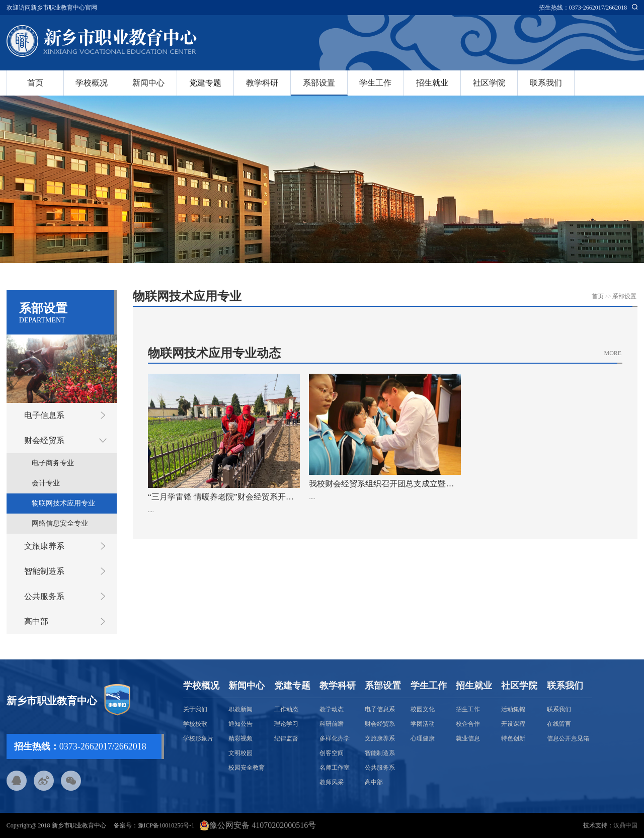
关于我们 (195, 709)
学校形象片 (198, 738)
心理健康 (423, 738)
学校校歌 (195, 724)
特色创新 (513, 738)
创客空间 (332, 753)
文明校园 (240, 753)
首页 (35, 83)
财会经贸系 (44, 440)
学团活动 (423, 724)
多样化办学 (335, 738)
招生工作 (468, 709)
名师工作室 (335, 768)
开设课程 (513, 724)
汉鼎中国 (625, 825)
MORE (613, 353)
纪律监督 (286, 738)
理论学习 (286, 724)
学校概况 (92, 83)
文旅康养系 (44, 546)
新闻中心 (148, 83)
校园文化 (423, 709)
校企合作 (468, 724)
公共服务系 (44, 596)
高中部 (36, 621)
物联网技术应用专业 (63, 503)
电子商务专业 (53, 463)
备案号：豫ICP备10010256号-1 (154, 825)
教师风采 (332, 782)
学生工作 (375, 83)
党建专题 (205, 83)
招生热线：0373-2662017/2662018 (583, 8)
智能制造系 (44, 571)
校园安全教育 (247, 768)
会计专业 (46, 483)
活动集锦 (513, 709)
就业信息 (468, 738)
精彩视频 (240, 738)
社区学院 (489, 83)
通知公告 (240, 724)
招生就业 (432, 83)
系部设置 (319, 83)
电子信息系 (44, 415)
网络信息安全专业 (60, 523)
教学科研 (262, 83)
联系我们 (546, 83)
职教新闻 (240, 709)
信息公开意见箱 (568, 738)
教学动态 (332, 709)
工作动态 (286, 709)
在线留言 (559, 724)
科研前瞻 (332, 724)
